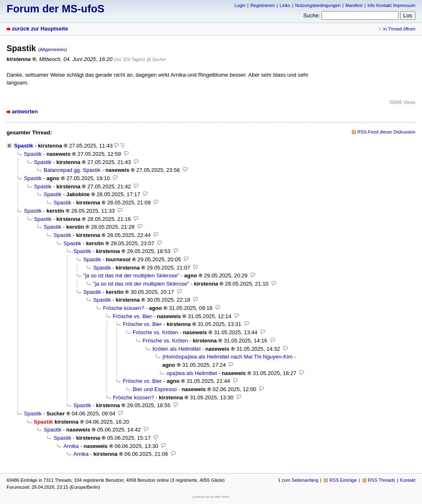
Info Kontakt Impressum (392, 5)
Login (240, 5)
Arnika (71, 446)
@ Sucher (156, 59)
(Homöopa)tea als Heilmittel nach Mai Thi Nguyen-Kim (227, 357)
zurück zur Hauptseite (40, 29)
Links (285, 5)
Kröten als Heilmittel (177, 349)
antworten (25, 111)
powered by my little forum (211, 497)
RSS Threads (382, 480)
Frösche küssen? (124, 308)
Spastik (24, 146)
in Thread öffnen (399, 29)
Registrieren (262, 5)
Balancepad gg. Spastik (72, 170)
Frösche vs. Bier (132, 316)
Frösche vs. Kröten (155, 332)
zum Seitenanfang (300, 480)
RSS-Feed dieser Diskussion (386, 132)
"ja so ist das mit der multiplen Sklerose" (131, 275)
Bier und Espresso (155, 389)
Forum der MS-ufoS (55, 9)
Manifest (354, 5)
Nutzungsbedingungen (318, 5)
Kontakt (408, 480)
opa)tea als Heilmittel (192, 373)
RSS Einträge (343, 480)
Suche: (312, 15)
